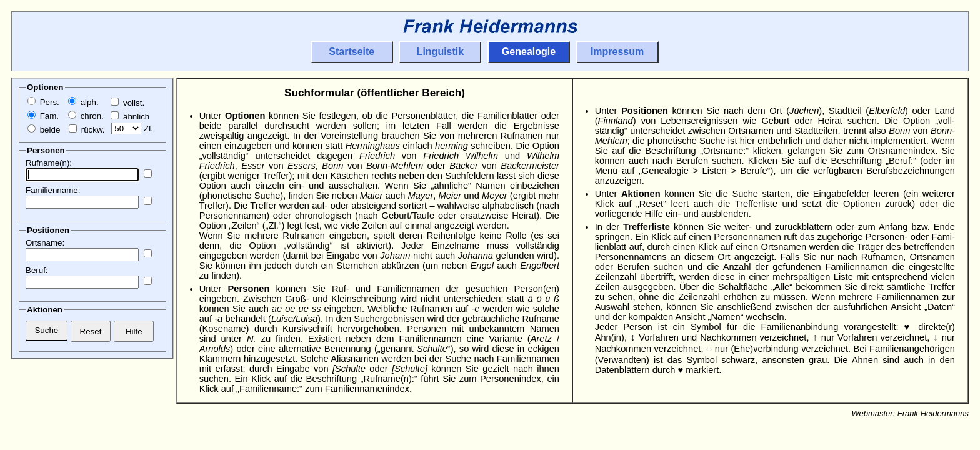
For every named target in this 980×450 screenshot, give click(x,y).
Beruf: (37, 270)
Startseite (352, 52)
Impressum (617, 52)
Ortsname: (45, 243)
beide (44, 130)
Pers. (43, 102)
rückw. (87, 130)
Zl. (132, 128)
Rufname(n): (49, 163)
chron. (86, 116)
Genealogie (529, 52)
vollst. (127, 103)
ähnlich (130, 117)
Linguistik (441, 52)
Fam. (43, 116)
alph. (83, 102)
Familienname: (53, 190)
